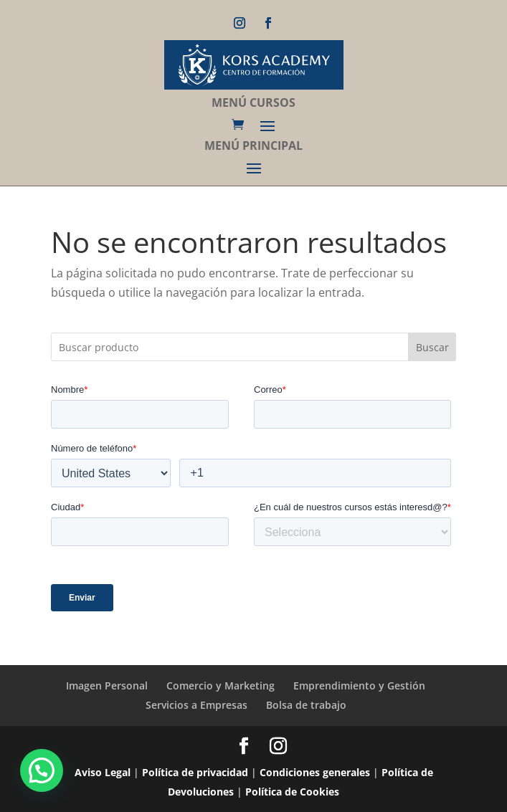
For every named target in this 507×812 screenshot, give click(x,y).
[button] (42, 770)
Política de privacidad (195, 772)
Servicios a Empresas (196, 705)
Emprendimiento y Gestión (359, 686)
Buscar (432, 347)
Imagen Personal (107, 686)
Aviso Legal (103, 772)
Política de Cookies (292, 792)
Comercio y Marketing (221, 686)
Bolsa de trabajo (306, 705)
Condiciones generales (315, 772)
